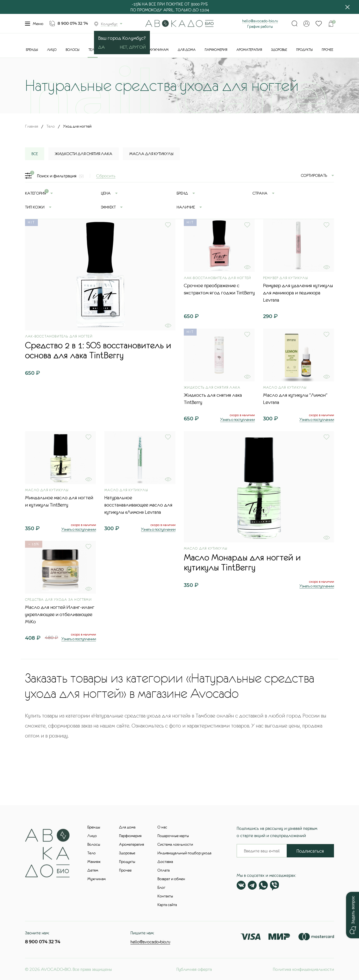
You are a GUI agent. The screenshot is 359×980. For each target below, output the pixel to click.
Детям (93, 870)
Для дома (187, 50)
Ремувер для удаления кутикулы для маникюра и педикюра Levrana (298, 293)
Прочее (327, 50)
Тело (93, 50)
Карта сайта (167, 905)
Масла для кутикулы (151, 154)
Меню (34, 24)
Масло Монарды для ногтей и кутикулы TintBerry (242, 562)
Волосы (72, 50)
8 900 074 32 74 (73, 23)
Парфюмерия (216, 50)
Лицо (52, 50)
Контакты (165, 896)
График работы (260, 26)
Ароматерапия (249, 50)
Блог (161, 887)
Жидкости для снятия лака (84, 154)
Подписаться (310, 851)
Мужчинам (159, 50)
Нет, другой (133, 47)
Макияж (94, 862)
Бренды (32, 50)
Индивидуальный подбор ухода (184, 853)
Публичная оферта (194, 969)
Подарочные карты (173, 836)
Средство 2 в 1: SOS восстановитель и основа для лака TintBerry (98, 350)
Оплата (164, 870)
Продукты (304, 50)
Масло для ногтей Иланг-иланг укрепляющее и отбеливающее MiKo (60, 614)
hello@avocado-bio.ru (260, 21)
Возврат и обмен (171, 879)
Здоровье (279, 50)
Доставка (165, 862)
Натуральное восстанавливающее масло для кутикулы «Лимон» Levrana (138, 505)
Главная (32, 126)
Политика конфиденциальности (303, 969)
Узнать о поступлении (237, 419)
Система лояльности (175, 844)
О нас (162, 827)
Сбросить (106, 176)
